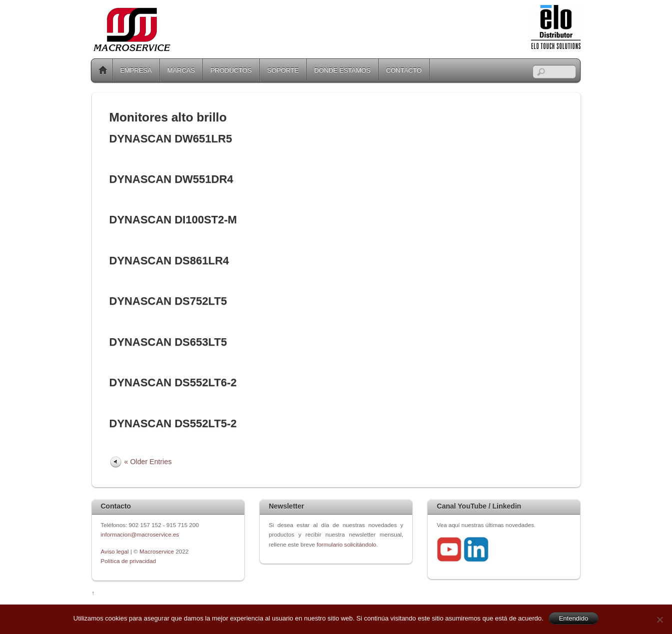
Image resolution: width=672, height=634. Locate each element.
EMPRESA (136, 70)
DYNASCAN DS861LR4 (169, 261)
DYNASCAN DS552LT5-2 (173, 423)
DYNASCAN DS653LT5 (168, 342)
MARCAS (181, 70)
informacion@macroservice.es (140, 534)
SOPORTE (283, 70)
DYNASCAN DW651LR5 (171, 139)
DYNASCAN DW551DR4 (171, 179)
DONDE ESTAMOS (342, 70)
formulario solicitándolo (346, 544)
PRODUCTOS (231, 70)
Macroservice (157, 551)
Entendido (574, 618)
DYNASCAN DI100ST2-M (173, 220)
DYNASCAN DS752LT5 (168, 301)
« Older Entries (148, 462)
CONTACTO (404, 70)
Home (103, 70)
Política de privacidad (129, 561)
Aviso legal (116, 551)
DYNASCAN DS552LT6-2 (173, 382)
